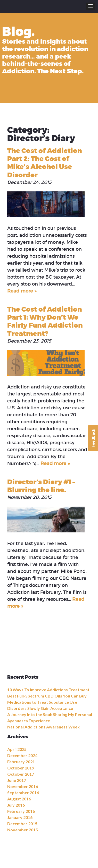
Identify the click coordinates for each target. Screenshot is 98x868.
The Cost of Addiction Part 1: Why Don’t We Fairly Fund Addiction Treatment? (45, 322)
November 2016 (23, 786)
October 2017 (21, 774)
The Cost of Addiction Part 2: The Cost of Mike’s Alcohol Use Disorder (45, 163)
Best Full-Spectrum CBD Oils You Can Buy (47, 696)
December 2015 (22, 824)
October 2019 (21, 768)
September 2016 (23, 793)
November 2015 (23, 830)
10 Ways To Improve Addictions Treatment (48, 690)
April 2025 (17, 749)
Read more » (22, 291)
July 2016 (16, 805)
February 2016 (21, 811)
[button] (91, 6)
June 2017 (17, 780)
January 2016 (20, 817)
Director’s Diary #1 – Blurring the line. (41, 486)
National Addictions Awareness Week (43, 727)
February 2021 (21, 762)
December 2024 (22, 755)
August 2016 (19, 799)
